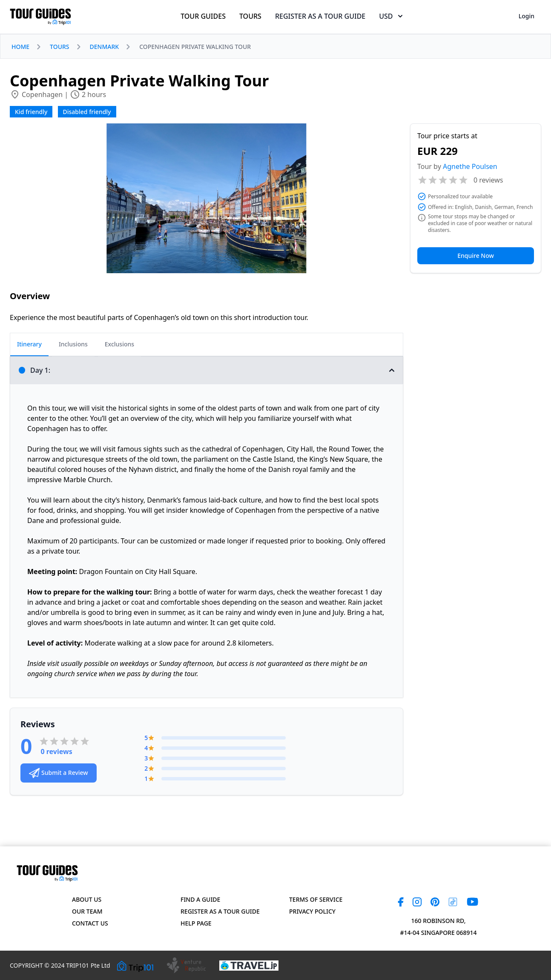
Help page (196, 923)
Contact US (90, 923)
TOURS (250, 16)
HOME (20, 47)
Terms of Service (316, 899)
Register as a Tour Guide (220, 911)
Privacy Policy (312, 911)
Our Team (87, 911)
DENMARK (105, 47)
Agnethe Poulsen (470, 166)
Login (527, 16)
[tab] (29, 345)
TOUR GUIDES (203, 16)
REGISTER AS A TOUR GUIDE (320, 16)
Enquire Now (476, 256)
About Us (87, 899)
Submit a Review (59, 773)
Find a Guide (200, 899)
